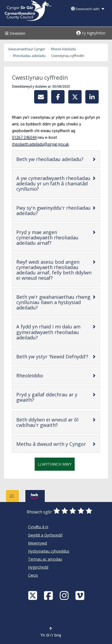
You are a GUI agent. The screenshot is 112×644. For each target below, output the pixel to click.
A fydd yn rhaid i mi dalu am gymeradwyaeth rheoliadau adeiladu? (48, 332)
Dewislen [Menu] (15, 33)
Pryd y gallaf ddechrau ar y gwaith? (47, 397)
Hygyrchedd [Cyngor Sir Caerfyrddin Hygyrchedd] (38, 567)
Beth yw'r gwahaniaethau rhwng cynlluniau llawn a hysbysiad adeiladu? (53, 302)
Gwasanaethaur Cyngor (27, 49)
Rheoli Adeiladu (63, 49)
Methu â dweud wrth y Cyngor (54, 444)
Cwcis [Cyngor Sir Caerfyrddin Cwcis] (33, 575)
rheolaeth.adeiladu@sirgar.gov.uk (40, 144)
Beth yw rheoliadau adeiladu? (54, 159)
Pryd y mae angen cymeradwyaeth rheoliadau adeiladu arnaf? (51, 237)
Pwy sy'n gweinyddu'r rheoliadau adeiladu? (53, 210)
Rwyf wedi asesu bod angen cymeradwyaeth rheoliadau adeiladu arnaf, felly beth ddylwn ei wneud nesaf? (54, 270)
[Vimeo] (81, 595)
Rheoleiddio (47, 375)
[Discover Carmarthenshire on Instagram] (65, 595)
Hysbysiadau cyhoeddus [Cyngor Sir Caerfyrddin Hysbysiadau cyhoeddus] (49, 551)
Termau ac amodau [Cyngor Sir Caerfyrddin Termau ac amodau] (45, 559)
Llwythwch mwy (55, 464)
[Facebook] (49, 595)
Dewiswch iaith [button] (87, 9)
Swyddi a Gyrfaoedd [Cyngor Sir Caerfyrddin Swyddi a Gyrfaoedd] (45, 535)
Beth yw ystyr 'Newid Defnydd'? (54, 356)
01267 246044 (24, 137)
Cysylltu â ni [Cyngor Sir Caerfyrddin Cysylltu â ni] (38, 527)
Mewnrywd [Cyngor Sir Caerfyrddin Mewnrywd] (37, 543)
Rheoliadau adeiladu (29, 56)
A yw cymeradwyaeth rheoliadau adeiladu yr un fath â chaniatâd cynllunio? (53, 183)
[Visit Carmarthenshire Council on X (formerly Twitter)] (33, 595)
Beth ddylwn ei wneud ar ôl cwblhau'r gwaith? (54, 422)
